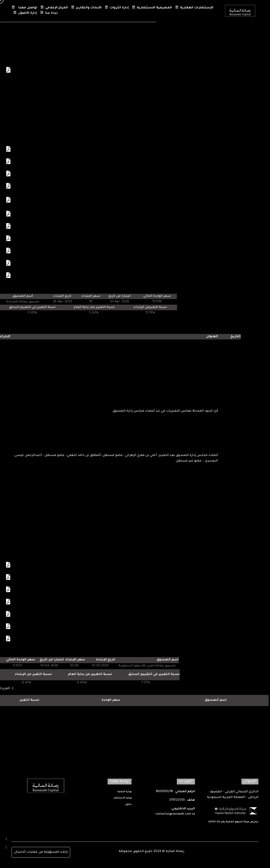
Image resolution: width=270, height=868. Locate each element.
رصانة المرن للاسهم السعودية (216, 711)
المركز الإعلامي (54, 8)
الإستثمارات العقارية (194, 8)
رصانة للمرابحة (216, 722)
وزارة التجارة (124, 792)
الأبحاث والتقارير (86, 8)
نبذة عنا (49, 13)
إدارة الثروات (117, 8)
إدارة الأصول (25, 13)
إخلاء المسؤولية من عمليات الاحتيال (41, 852)
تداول (128, 805)
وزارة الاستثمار (123, 798)
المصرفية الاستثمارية (152, 8)
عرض (6, 28)
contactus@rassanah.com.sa (175, 814)
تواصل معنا (24, 8)
